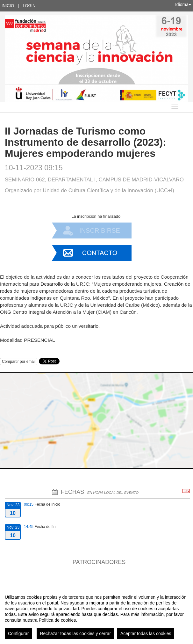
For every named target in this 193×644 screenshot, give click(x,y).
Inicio (8, 6)
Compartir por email (19, 362)
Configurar (18, 633)
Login (29, 6)
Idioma (183, 4)
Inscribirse (100, 231)
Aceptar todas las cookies (146, 633)
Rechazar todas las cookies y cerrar (75, 633)
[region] (97, 614)
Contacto (100, 253)
